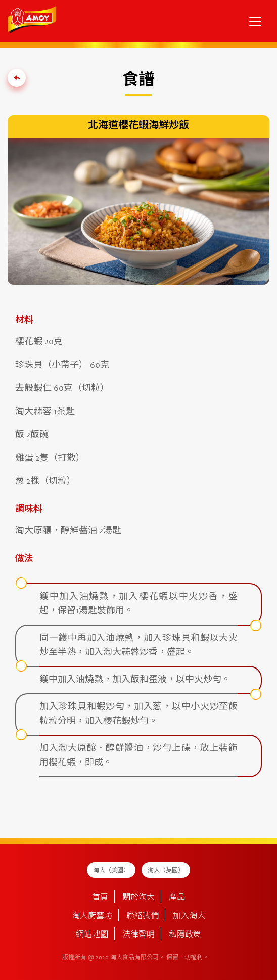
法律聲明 (138, 935)
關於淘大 (138, 898)
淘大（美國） (111, 871)
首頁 (100, 898)
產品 (177, 898)
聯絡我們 (143, 916)
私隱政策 (185, 935)
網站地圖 (92, 935)
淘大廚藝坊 (92, 916)
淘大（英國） (166, 871)
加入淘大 (189, 916)
